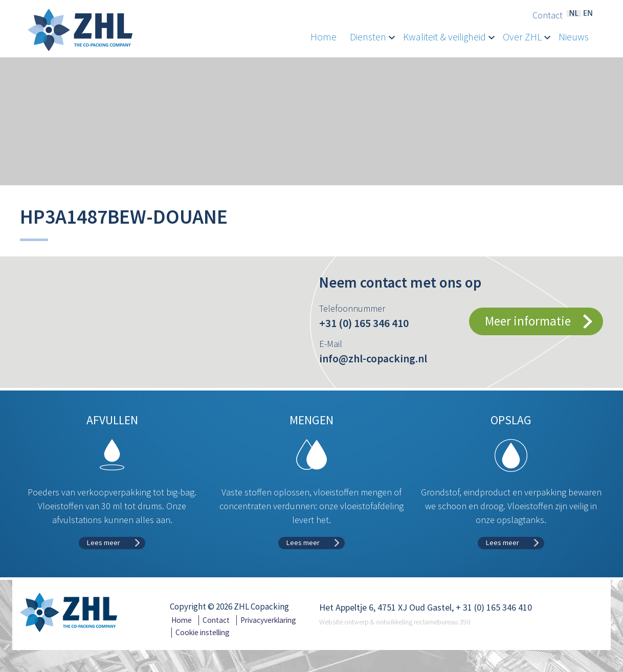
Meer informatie (528, 321)
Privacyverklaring (268, 620)
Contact (548, 16)
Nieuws (574, 37)
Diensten (372, 37)
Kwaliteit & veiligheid (449, 37)
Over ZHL (527, 37)
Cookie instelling (203, 632)
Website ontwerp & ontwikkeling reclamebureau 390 (395, 622)
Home (324, 37)
